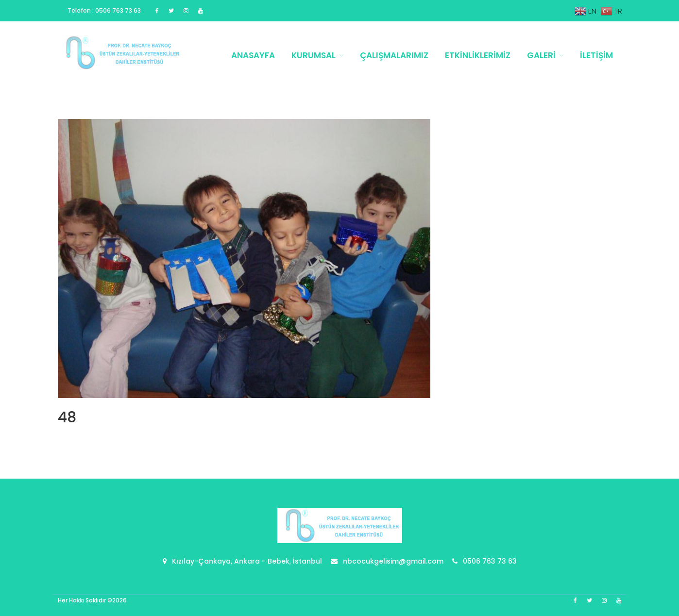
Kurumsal (314, 55)
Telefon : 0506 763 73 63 (104, 10)
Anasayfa (253, 55)
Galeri (541, 55)
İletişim (596, 55)
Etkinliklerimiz (478, 55)
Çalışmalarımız (394, 55)
